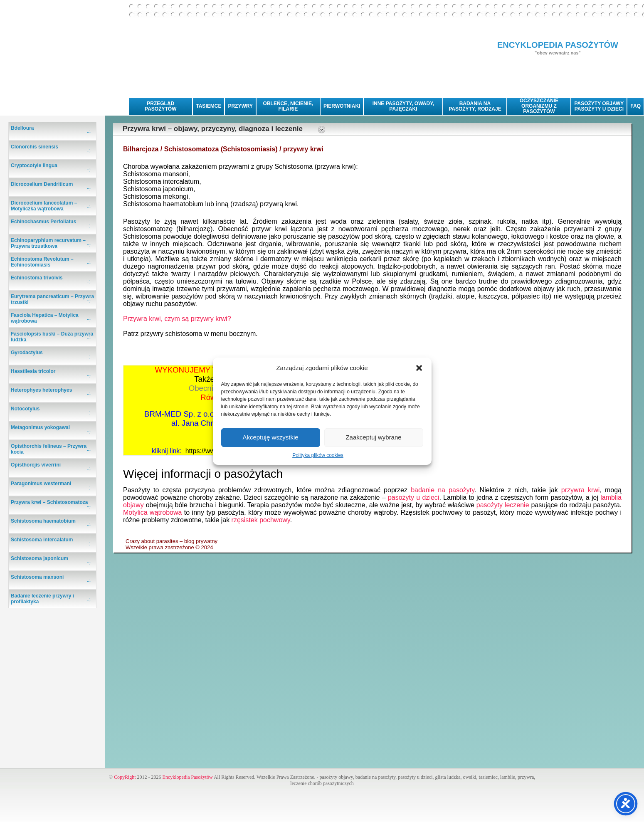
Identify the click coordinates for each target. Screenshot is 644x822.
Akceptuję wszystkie (270, 437)
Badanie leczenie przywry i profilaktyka (42, 599)
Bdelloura (22, 128)
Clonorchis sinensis (35, 147)
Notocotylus (25, 409)
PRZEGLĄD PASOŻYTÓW (160, 106)
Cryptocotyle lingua (34, 165)
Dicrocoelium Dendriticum (42, 184)
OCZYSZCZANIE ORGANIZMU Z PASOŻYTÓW (539, 106)
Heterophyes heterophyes (41, 390)
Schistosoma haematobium (43, 521)
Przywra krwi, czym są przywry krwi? (177, 319)
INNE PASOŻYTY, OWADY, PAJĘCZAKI (403, 106)
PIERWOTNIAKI (342, 106)
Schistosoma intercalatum (42, 540)
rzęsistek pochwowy (261, 520)
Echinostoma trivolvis (37, 278)
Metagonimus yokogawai (40, 427)
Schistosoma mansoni (37, 577)
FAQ (635, 106)
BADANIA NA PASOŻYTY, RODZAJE (475, 106)
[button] (419, 368)
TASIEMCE (208, 106)
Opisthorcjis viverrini (36, 465)
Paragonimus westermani (41, 484)
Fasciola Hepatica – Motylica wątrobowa (45, 318)
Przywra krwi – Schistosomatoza (49, 502)
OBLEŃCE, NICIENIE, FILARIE (288, 106)
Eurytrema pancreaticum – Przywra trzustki (52, 299)
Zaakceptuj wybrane (373, 437)
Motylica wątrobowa (152, 512)
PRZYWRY (240, 106)
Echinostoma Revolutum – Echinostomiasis (42, 262)
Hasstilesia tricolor (33, 371)
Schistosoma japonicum (39, 558)
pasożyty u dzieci (413, 497)
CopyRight (125, 777)
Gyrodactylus (27, 353)
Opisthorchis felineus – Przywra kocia (49, 449)
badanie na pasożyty (443, 490)
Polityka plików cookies (318, 455)
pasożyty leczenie (503, 505)
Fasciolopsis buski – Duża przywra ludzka (52, 337)
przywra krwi (581, 490)
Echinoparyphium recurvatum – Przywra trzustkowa (48, 243)
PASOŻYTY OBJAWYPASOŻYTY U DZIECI (599, 106)
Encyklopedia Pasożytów (188, 777)
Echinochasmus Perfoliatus (43, 222)
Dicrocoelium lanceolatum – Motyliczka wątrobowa (44, 206)
